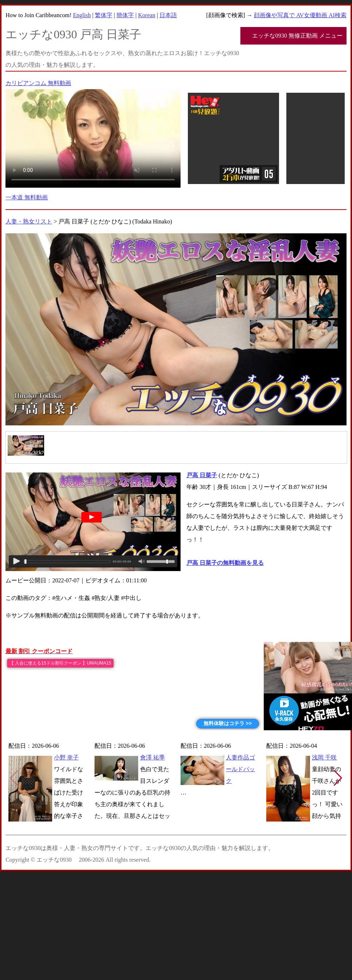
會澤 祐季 (152, 757)
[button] (338, 778)
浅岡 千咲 (324, 757)
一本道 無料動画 (27, 197)
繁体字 (104, 15)
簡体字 (125, 15)
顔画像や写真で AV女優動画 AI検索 (300, 15)
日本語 (168, 15)
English (82, 15)
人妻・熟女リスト (29, 221)
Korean (147, 15)
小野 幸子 (66, 757)
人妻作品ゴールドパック (240, 769)
